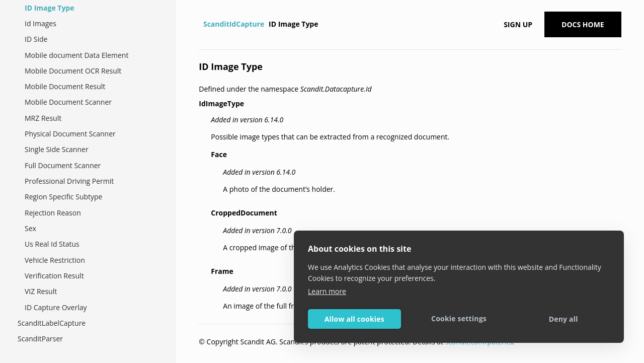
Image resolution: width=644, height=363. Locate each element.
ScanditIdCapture (234, 24)
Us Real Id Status (52, 244)
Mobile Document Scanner (68, 102)
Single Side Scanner (57, 149)
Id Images (41, 23)
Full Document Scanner (63, 165)
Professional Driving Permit (69, 181)
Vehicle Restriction (55, 260)
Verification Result (54, 276)
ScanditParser (40, 339)
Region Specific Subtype (63, 197)
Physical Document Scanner (70, 134)
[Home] (200, 24)
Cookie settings (459, 318)
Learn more (327, 291)
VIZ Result (41, 291)
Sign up (518, 24)
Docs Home (583, 24)
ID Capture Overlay (56, 307)
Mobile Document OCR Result (73, 71)
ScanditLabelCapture (52, 323)
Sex (30, 228)
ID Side (36, 39)
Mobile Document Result (65, 86)
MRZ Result (43, 118)
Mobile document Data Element (76, 55)
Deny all (563, 319)
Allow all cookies (354, 319)
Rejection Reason (53, 213)
